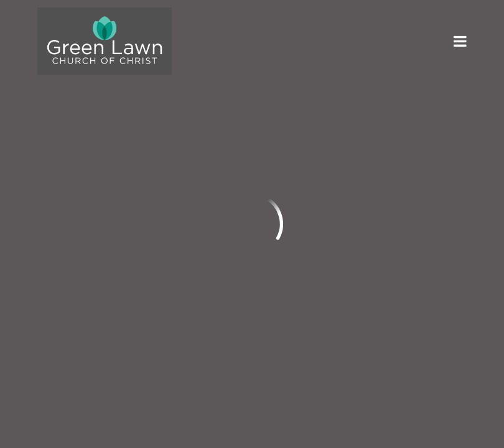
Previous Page (90, 103)
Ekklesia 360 (442, 355)
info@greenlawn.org (87, 216)
